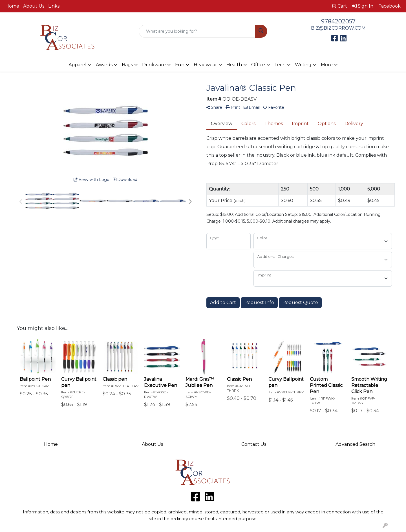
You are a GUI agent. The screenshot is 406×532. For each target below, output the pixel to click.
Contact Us (254, 444)
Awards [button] (104, 65)
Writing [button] (303, 65)
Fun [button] (180, 65)
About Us (34, 6)
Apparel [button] (78, 65)
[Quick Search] (197, 31)
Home (12, 6)
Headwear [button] (205, 65)
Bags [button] (127, 65)
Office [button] (258, 65)
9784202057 (338, 21)
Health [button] (234, 65)
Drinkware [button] (154, 65)
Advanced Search (355, 444)
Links (54, 6)
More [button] (327, 65)
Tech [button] (280, 65)
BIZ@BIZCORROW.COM (338, 28)
